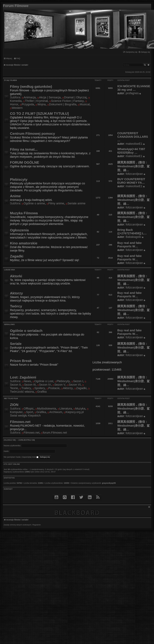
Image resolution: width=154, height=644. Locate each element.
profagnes (132, 93)
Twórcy (16, 306)
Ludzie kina (10, 270)
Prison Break (21, 361)
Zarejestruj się (27, 440)
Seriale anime (76, 203)
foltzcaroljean (134, 174)
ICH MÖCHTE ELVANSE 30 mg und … (134, 88)
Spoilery (39, 388)
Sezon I (77, 381)
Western (16, 108)
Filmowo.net (20, 422)
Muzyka (79, 409)
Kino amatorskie (24, 243)
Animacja (29, 97)
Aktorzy (16, 293)
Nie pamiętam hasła (12, 457)
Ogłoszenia (19, 230)
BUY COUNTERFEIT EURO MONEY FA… (131, 181)
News (26, 381)
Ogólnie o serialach (26, 331)
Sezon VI (74, 385)
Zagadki (17, 256)
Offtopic (28, 409)
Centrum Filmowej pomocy (32, 134)
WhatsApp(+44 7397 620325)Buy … (131, 151)
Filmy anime (55, 203)
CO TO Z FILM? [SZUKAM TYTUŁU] (39, 114)
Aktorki (16, 276)
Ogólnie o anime (33, 203)
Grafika (41, 392)
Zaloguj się (10, 440)
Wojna (41, 104)
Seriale (16, 344)
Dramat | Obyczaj (74, 97)
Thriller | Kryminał (35, 101)
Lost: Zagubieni (23, 377)
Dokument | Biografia (62, 104)
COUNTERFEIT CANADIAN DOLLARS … (133, 137)
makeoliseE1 (134, 144)
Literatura (65, 409)
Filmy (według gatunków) (31, 87)
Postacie (53, 388)
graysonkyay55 (109, 483)
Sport (29, 412)
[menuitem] (144, 52)
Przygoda (27, 104)
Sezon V (59, 385)
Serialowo (9, 324)
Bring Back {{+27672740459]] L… (132, 232)
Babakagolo (133, 237)
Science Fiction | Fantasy (67, 101)
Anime (15, 196)
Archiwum (55, 412)
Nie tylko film (11, 398)
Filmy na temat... (24, 149)
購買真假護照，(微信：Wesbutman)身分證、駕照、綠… (134, 166)
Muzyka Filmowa (24, 213)
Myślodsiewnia (46, 409)
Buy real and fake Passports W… (129, 245)
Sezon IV (44, 385)
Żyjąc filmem (10, 80)
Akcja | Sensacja (49, 97)
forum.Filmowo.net (54, 433)
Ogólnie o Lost (43, 381)
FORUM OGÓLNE (25, 162)
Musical (84, 104)
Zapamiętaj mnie (30, 457)
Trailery (25, 388)
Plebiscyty (19, 180)
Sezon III (29, 385)
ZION (14, 405)
